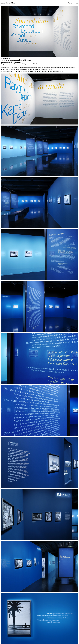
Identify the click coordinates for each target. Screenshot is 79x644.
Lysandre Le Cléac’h (9, 3)
